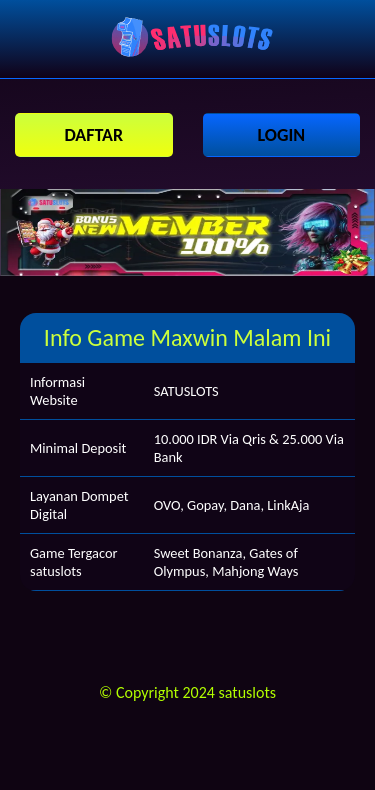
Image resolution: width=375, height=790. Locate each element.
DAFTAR (93, 135)
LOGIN (281, 135)
